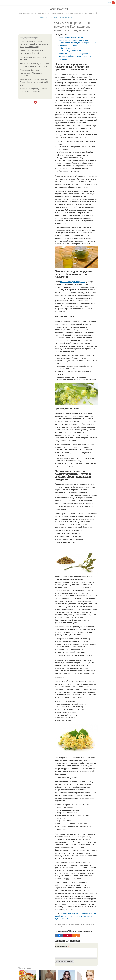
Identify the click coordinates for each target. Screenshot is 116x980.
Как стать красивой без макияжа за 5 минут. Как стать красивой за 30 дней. (35, 82)
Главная (44, 17)
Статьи (54, 17)
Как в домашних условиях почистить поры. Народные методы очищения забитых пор (35, 44)
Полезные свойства (67, 927)
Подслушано (66, 17)
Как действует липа (69, 48)
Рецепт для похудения (68, 924)
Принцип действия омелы (71, 51)
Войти (108, 2)
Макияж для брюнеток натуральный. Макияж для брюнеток (31, 73)
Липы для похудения (79, 927)
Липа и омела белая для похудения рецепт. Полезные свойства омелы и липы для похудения (77, 56)
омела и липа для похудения (72, 282)
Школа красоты (58, 9)
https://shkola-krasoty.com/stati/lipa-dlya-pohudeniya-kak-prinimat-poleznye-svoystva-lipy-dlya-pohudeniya (75, 916)
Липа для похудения (81, 924)
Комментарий (62, 947)
